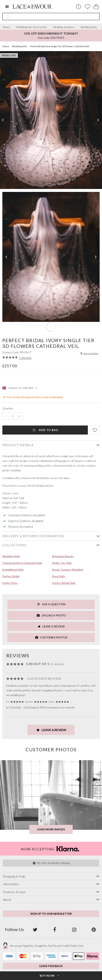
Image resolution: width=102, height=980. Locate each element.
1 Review (25, 358)
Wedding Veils (89, 27)
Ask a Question (89, 353)
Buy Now (50, 976)
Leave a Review (51, 626)
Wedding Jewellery (64, 27)
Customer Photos (51, 637)
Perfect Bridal (11, 576)
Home (6, 46)
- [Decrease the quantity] (6, 416)
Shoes (7, 27)
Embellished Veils (13, 570)
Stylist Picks (10, 583)
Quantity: (8, 408)
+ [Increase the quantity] (19, 416)
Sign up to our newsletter (51, 914)
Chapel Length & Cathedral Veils (22, 563)
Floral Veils (59, 576)
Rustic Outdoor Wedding (68, 570)
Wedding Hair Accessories (32, 27)
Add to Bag (45, 430)
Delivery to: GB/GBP (20, 388)
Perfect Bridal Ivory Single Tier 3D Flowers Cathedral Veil (60, 46)
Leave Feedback (51, 966)
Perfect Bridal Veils (64, 583)
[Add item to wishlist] (95, 430)
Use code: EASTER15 (51, 35)
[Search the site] (56, 17)
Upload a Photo (51, 615)
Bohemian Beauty (63, 556)
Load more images (51, 829)
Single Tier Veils (62, 563)
